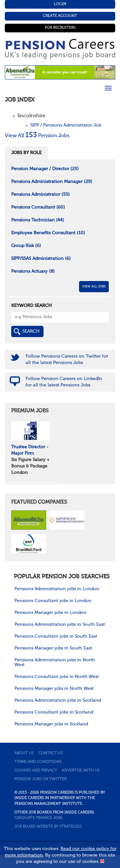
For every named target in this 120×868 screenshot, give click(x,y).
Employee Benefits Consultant (48, 233)
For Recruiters (60, 28)
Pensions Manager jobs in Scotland (51, 724)
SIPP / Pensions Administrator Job (66, 125)
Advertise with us (81, 771)
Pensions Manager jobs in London (50, 613)
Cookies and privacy (36, 771)
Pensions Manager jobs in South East (53, 648)
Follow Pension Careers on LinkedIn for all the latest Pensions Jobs (64, 382)
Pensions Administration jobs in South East (60, 624)
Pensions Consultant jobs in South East (56, 636)
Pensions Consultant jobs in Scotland (54, 712)
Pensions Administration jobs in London (57, 589)
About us (24, 753)
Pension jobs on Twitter (40, 779)
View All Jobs (94, 286)
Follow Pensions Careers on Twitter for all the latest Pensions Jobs (67, 360)
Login (60, 4)
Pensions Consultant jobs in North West (57, 677)
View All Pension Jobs (37, 136)
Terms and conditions (38, 762)
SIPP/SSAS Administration (41, 259)
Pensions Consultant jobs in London (53, 601)
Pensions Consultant (38, 207)
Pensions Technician (38, 220)
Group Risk (26, 246)
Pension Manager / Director (45, 169)
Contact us (51, 753)
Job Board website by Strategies (48, 827)
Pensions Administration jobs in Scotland (58, 700)
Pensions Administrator (40, 194)
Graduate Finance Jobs (38, 818)
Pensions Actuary (33, 271)
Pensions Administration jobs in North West (55, 662)
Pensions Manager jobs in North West (54, 689)
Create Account (60, 16)
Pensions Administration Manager (52, 182)
